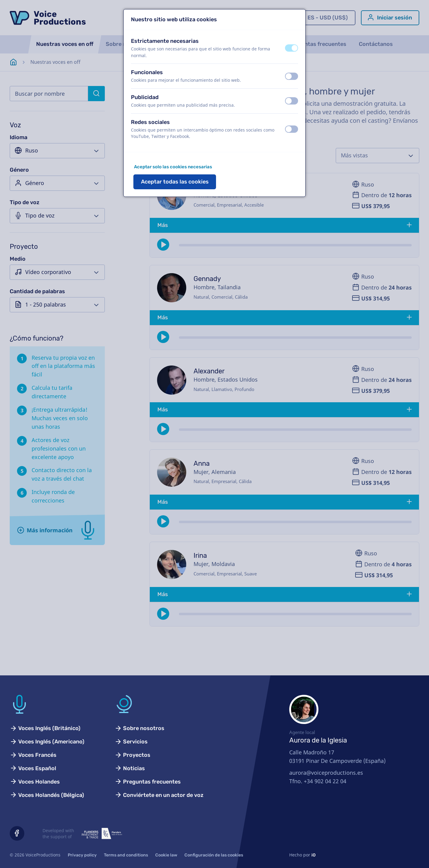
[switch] (292, 48)
